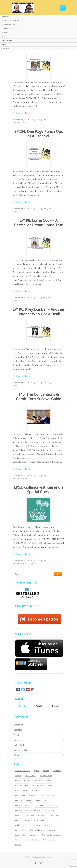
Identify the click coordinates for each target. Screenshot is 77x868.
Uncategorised (21, 750)
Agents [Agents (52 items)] (37, 771)
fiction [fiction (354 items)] (47, 800)
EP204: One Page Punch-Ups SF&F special (39, 134)
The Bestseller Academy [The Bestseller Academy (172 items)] (51, 835)
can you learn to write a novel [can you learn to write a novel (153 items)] (26, 791)
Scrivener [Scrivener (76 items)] (47, 825)
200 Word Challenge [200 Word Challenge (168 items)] (23, 771)
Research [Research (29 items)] (36, 825)
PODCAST (6, 17)
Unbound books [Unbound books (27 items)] (49, 840)
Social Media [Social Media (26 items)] (20, 835)
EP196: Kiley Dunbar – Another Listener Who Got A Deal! (38, 312)
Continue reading (21, 113)
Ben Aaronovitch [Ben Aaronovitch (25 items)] (46, 776)
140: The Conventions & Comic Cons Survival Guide (39, 397)
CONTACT (6, 48)
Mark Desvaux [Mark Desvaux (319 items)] (49, 810)
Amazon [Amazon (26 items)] (46, 771)
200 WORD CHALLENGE (10, 29)
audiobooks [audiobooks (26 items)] (57, 771)
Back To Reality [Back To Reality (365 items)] (30, 776)
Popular (39, 706)
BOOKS (5, 33)
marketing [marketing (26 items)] (19, 815)
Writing (17, 755)
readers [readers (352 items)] (18, 825)
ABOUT (5, 44)
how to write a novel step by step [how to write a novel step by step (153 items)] (27, 810)
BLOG (4, 37)
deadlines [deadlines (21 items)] (19, 800)
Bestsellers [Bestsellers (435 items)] (39, 781)
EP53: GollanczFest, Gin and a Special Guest (39, 490)
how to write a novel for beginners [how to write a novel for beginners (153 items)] (47, 805)
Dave (38, 120)
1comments (35, 563)
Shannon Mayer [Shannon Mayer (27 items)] (36, 830)
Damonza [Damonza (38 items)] (51, 795)
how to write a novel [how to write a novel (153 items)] (23, 805)
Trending (23, 706)
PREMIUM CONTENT (9, 25)
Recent (55, 706)
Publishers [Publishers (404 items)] (51, 820)
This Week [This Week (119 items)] (36, 840)
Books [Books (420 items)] (49, 781)
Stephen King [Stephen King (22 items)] (33, 835)
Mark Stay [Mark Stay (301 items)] (30, 815)
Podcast (29, 120)
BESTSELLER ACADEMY (11, 21)
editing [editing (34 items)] (29, 800)
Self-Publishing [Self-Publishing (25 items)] (21, 830)
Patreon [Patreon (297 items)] (27, 820)
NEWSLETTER (7, 41)
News (16, 735)
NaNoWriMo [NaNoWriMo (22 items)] (42, 815)
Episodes (19, 120)
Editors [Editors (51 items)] (38, 800)
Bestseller (18, 725)
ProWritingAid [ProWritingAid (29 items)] (39, 820)
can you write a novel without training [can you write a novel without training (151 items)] (29, 795)
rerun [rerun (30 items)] (27, 825)
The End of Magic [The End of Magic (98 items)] (22, 840)
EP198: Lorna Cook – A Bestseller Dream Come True (39, 223)
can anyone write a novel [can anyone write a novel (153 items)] (42, 786)
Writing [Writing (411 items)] (18, 845)
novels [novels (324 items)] (18, 820)
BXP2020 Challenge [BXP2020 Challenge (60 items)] (22, 786)
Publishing (19, 745)
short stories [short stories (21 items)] (50, 830)
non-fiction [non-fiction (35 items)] (55, 815)
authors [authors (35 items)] (18, 776)
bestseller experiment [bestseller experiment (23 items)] (23, 781)
